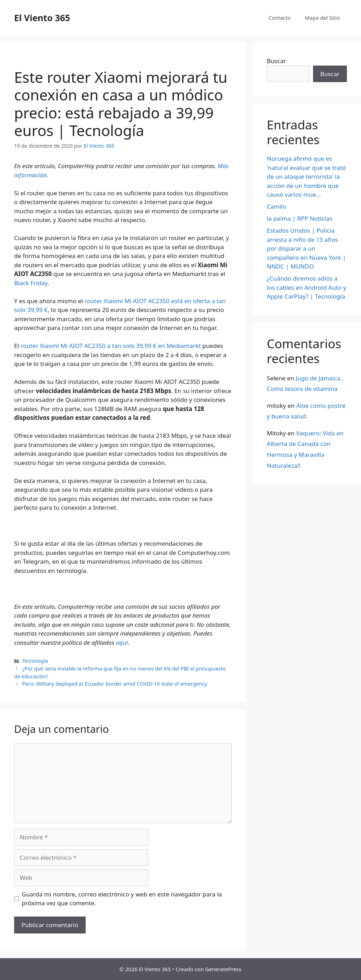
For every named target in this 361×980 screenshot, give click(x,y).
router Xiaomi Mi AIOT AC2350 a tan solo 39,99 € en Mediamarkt (110, 346)
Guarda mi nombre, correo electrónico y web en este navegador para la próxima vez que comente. (122, 899)
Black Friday (31, 283)
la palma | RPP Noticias (300, 218)
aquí (122, 642)
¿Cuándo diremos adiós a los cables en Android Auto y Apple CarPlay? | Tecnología (307, 287)
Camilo (277, 206)
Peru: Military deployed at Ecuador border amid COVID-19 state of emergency (115, 684)
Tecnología (35, 661)
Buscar (276, 61)
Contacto (279, 18)
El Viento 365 (42, 18)
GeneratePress (223, 969)
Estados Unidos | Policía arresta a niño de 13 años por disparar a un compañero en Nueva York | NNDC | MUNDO (307, 248)
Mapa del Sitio (322, 18)
